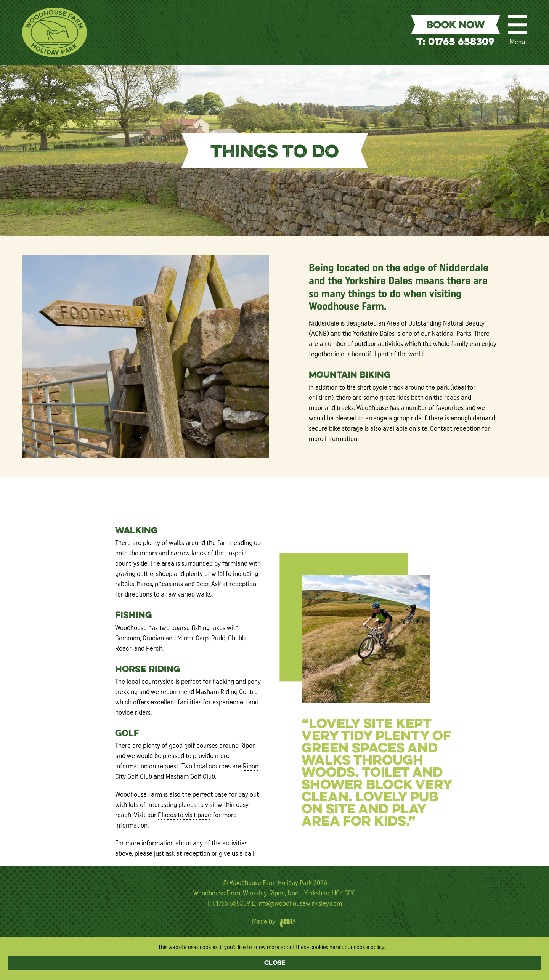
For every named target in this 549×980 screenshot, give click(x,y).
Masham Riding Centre (227, 692)
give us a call (237, 853)
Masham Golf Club (190, 776)
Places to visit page (185, 815)
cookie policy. (369, 947)
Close (275, 963)
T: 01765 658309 (455, 43)
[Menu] (517, 25)
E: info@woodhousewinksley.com (297, 903)
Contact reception (455, 428)
